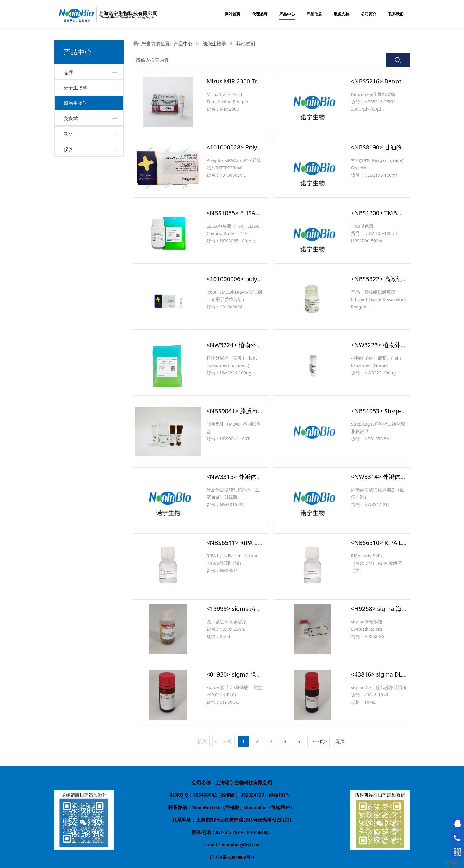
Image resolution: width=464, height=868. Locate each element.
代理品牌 (260, 14)
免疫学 (71, 173)
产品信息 (314, 14)
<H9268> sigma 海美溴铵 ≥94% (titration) (407, 609)
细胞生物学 (75, 103)
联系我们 (396, 14)
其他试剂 (76, 158)
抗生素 (74, 127)
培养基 (74, 117)
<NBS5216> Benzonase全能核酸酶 (398, 81)
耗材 (68, 189)
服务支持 (341, 14)
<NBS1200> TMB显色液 (383, 213)
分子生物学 (75, 88)
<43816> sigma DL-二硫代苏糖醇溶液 (401, 674)
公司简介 (369, 14)
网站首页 (233, 14)
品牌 (68, 72)
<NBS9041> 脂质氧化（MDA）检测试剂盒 (262, 411)
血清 (72, 137)
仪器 (68, 204)
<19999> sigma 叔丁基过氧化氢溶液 (255, 609)
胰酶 (72, 148)
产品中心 (287, 14)
